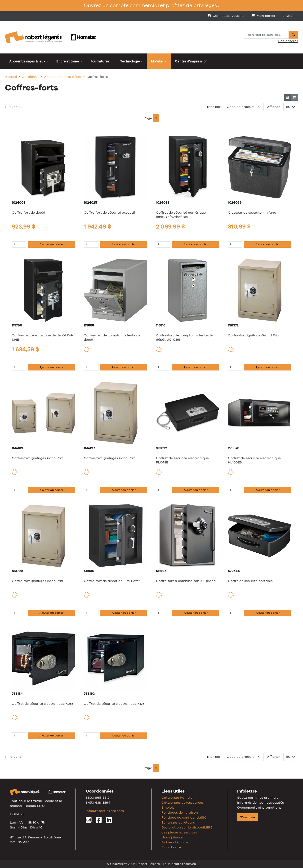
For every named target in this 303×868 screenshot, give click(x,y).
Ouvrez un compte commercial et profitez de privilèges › (152, 5)
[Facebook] (99, 821)
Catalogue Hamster (178, 798)
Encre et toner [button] (68, 61)
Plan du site (171, 847)
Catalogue (31, 77)
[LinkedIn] (109, 821)
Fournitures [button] (100, 61)
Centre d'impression (191, 61)
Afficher (274, 107)
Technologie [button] (130, 61)
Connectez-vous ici (226, 16)
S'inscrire (248, 817)
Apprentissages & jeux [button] (27, 61)
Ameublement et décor (63, 77)
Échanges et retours (178, 822)
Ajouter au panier (51, 244)
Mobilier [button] (158, 61)
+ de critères (288, 41)
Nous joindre (172, 837)
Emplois (168, 807)
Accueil (11, 77)
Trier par (214, 107)
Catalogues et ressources (183, 802)
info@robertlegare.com (105, 811)
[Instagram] (89, 821)
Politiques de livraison (180, 812)
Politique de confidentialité (184, 817)
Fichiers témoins (175, 842)
